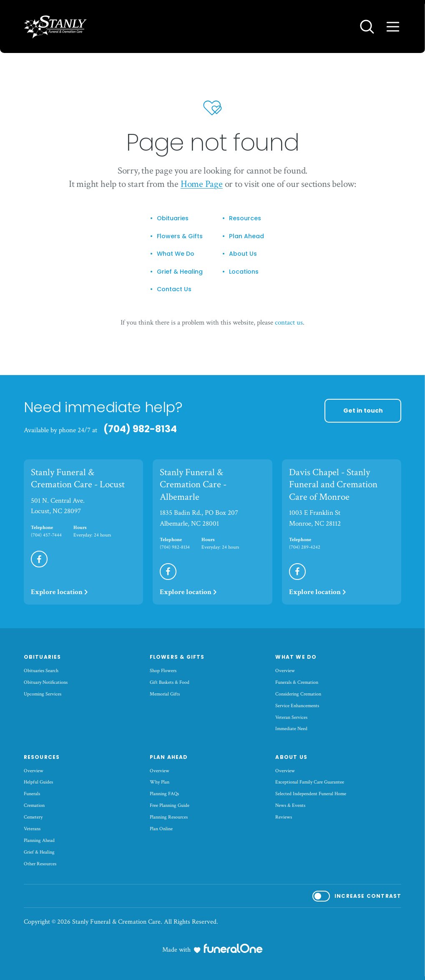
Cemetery (33, 817)
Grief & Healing (180, 272)
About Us (243, 254)
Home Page (202, 184)
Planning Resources (169, 817)
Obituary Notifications (46, 682)
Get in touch (363, 411)
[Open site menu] (393, 27)
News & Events (290, 805)
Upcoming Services (43, 694)
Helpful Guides (38, 782)
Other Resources (40, 864)
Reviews (284, 817)
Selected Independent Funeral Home (311, 794)
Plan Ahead (246, 237)
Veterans (32, 829)
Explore (60, 592)
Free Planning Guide (170, 805)
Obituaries (173, 219)
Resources (245, 219)
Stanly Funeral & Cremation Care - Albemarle (193, 485)
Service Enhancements (297, 706)
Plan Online (161, 829)
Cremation (34, 805)
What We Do (176, 254)
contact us (289, 322)
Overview (285, 671)
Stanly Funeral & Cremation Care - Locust (78, 479)
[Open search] (367, 27)
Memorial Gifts (165, 694)
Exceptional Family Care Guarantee (310, 782)
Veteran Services (291, 717)
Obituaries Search (41, 671)
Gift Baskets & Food (170, 682)
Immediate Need (291, 729)
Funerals (32, 794)
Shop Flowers (163, 671)
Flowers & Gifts (180, 237)
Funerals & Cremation (297, 682)
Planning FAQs (164, 794)
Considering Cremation (298, 694)
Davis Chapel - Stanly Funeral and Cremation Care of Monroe (333, 485)
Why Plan (160, 782)
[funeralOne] (233, 948)
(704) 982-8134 (140, 429)
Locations (244, 272)
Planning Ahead (39, 840)
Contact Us (174, 290)
